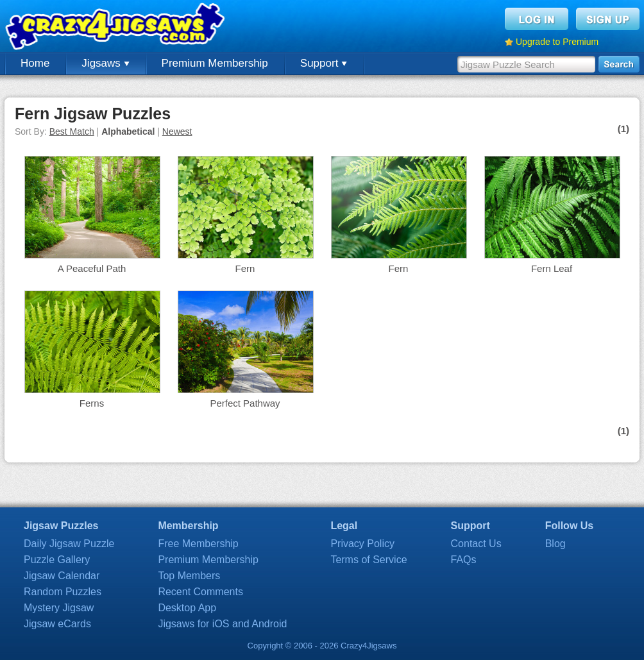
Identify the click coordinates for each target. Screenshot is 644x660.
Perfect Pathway (245, 403)
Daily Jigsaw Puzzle (69, 544)
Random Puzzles (63, 592)
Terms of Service (369, 560)
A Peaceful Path (92, 268)
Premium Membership (215, 63)
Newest (177, 131)
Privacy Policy (362, 544)
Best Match (72, 131)
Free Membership (198, 544)
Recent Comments (200, 592)
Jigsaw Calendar (62, 576)
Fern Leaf (552, 268)
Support (324, 63)
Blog (555, 544)
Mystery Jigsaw (59, 608)
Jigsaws (105, 63)
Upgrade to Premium (557, 42)
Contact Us (476, 544)
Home (35, 63)
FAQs (464, 560)
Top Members (189, 576)
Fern (245, 268)
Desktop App (187, 608)
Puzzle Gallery (57, 560)
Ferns (92, 403)
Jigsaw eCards (57, 624)
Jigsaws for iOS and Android (222, 624)
